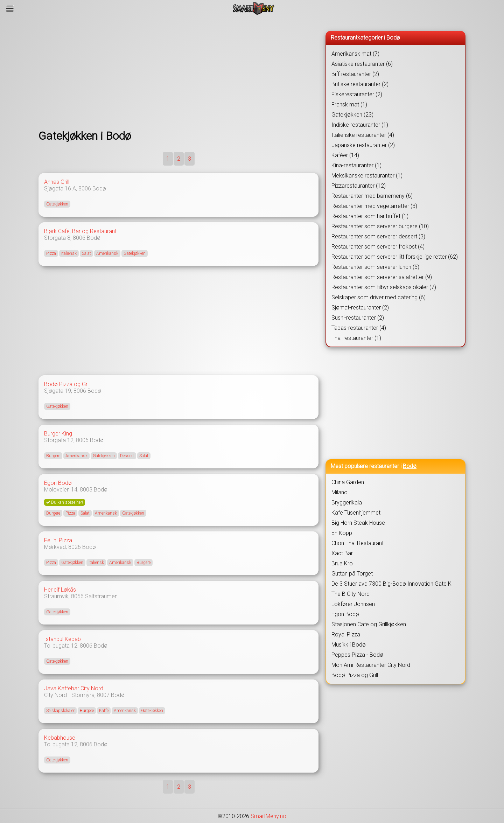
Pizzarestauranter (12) (359, 186)
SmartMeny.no (268, 816)
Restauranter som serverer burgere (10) (380, 226)
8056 (77, 596)
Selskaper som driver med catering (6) (379, 297)
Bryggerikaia (347, 503)
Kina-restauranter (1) (356, 165)
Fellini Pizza (58, 540)
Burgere (53, 456)
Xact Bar (342, 553)
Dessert (127, 456)
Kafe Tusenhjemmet (356, 513)
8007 (103, 695)
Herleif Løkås (60, 590)
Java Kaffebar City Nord (74, 688)
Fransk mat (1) (349, 104)
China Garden (348, 482)
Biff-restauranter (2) (355, 74)
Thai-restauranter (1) (356, 338)
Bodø (99, 189)
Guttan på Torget (352, 574)
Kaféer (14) (345, 155)
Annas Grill (57, 182)
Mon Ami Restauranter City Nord (371, 665)
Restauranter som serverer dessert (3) (378, 236)
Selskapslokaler (60, 711)
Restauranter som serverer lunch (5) (375, 267)
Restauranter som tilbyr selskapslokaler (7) (384, 287)
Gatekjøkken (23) (352, 115)
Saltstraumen (101, 596)
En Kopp (342, 533)
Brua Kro (342, 563)
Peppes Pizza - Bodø (357, 655)
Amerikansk (107, 253)
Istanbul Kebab (62, 639)
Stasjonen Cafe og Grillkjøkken (369, 624)
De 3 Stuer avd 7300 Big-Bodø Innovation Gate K (391, 584)
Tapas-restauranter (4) (359, 328)
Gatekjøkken (57, 204)
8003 (86, 490)
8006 (85, 189)
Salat (86, 253)
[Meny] (10, 8)
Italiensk (69, 253)
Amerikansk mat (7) (355, 54)
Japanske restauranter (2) (363, 145)
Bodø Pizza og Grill (67, 384)
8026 (75, 547)
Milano (339, 492)
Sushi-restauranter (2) (358, 318)
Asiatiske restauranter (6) (362, 64)
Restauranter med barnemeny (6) (372, 196)
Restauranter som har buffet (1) (370, 216)
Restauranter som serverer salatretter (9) (382, 277)
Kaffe (104, 711)
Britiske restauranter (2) (360, 84)
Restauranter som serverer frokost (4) (378, 247)
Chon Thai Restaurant (358, 543)
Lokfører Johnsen (353, 604)
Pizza (51, 253)
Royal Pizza (346, 634)
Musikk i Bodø (349, 645)
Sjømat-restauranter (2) (360, 308)
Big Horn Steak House (358, 523)
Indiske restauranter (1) (360, 125)
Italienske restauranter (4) (363, 135)
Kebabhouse (60, 738)
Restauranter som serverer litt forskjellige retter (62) (395, 257)
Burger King (58, 434)
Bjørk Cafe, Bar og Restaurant (80, 231)
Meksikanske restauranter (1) (367, 176)
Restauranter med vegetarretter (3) (374, 206)
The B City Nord (351, 594)
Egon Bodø (58, 483)
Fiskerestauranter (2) (357, 94)
